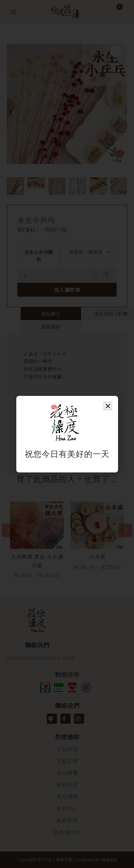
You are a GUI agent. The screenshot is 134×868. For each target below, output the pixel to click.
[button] (108, 406)
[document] (67, 434)
